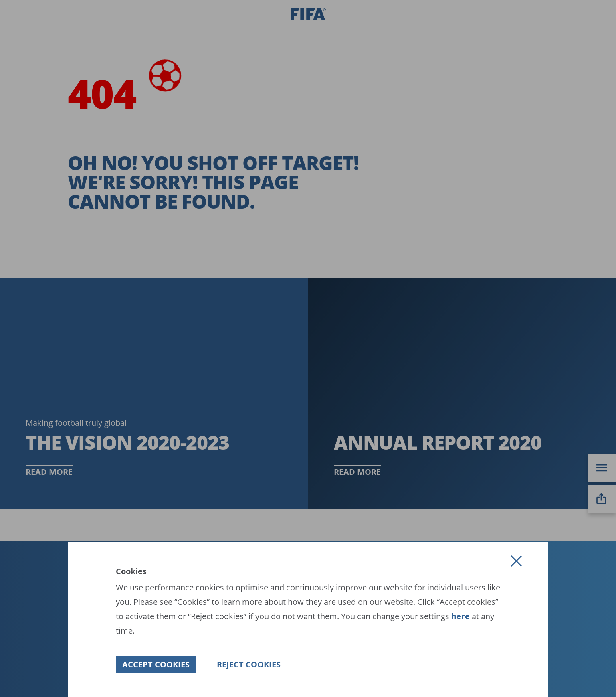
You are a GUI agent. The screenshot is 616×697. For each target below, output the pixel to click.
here (459, 616)
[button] (516, 561)
